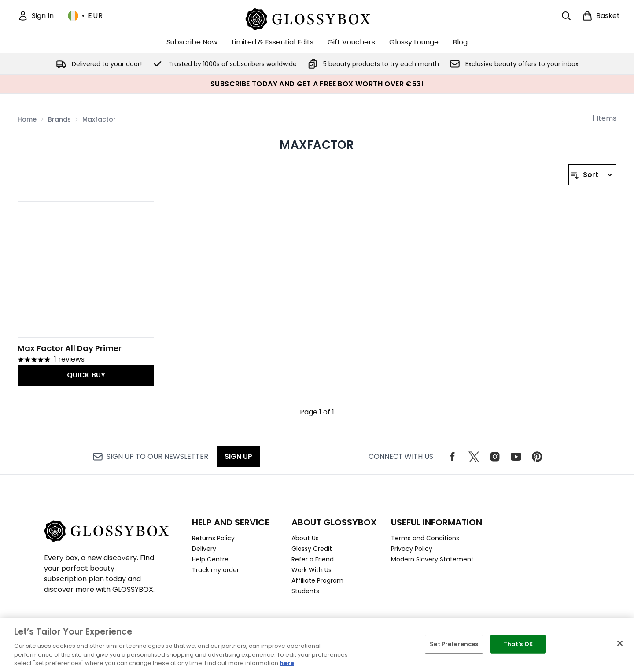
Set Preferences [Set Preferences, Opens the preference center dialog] (454, 644)
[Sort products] (592, 175)
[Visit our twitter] (474, 457)
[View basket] (601, 16)
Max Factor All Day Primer (70, 348)
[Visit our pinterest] (537, 457)
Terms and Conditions (425, 538)
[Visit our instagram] (495, 457)
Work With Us (311, 570)
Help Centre (210, 559)
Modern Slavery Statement (432, 559)
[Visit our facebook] (453, 457)
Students (305, 591)
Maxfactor (317, 145)
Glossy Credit (312, 549)
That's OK (518, 644)
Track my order (216, 570)
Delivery (204, 549)
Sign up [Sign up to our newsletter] (238, 456)
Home (27, 119)
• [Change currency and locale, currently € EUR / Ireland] (86, 16)
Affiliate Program (317, 580)
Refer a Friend (313, 559)
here (287, 663)
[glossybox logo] (317, 18)
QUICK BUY (86, 375)
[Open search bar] (566, 16)
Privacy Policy (412, 549)
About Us (305, 538)
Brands (59, 119)
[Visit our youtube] (516, 457)
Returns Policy (213, 538)
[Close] (620, 643)
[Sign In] (36, 16)
